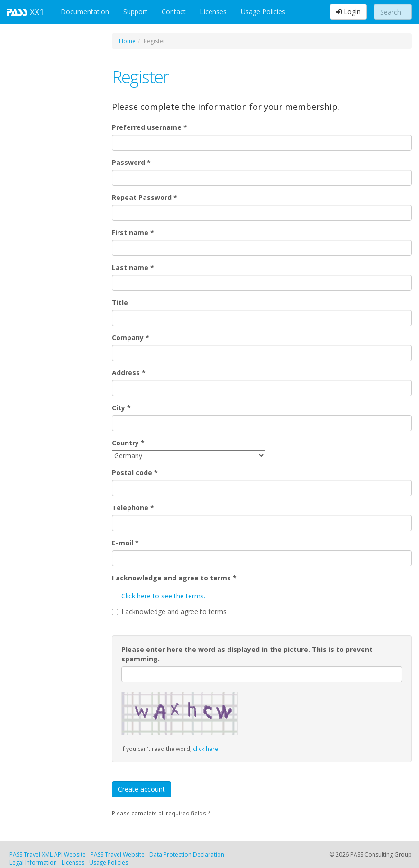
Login (348, 12)
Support (135, 12)
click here (205, 749)
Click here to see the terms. (163, 596)
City (121, 408)
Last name (133, 267)
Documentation (85, 12)
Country (128, 443)
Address (129, 373)
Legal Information (33, 863)
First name (133, 232)
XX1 (27, 12)
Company (131, 338)
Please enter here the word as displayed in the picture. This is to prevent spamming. (247, 654)
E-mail (125, 543)
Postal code (135, 473)
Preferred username (150, 127)
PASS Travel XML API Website (48, 854)
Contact (174, 12)
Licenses (213, 12)
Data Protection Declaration (187, 854)
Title (120, 303)
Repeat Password (145, 197)
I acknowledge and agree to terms (174, 578)
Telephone (133, 508)
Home (127, 41)
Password (131, 162)
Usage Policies (263, 12)
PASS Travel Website (118, 854)
